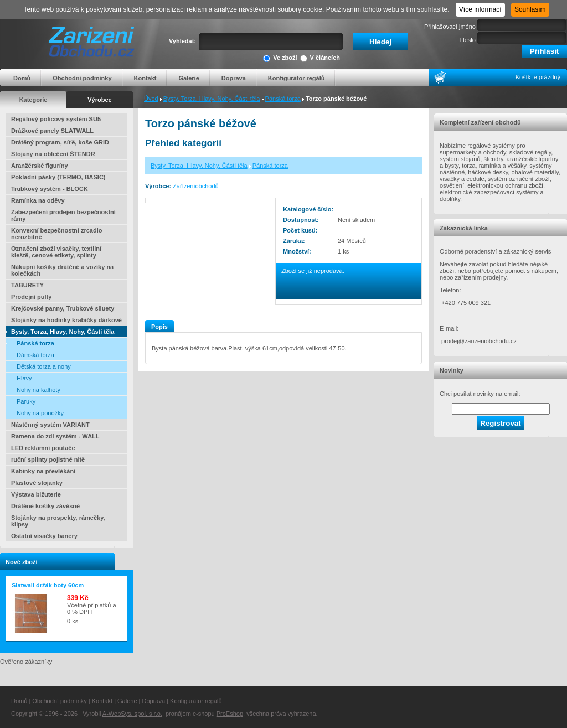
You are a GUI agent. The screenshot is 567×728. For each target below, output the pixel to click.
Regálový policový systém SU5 (56, 119)
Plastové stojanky (37, 483)
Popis (159, 327)
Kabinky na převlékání (43, 471)
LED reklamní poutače (43, 448)
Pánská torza (283, 99)
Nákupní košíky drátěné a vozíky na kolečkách (62, 270)
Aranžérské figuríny (40, 166)
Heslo (468, 40)
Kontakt (145, 78)
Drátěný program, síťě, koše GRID (60, 142)
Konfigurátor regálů (297, 78)
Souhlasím (530, 9)
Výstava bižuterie (36, 494)
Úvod (151, 99)
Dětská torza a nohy (44, 366)
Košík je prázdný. (539, 77)
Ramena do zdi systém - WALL (55, 436)
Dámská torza (35, 355)
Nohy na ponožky (40, 413)
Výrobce (99, 100)
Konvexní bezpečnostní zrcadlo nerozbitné (56, 234)
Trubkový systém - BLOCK (50, 189)
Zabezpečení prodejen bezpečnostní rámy (63, 215)
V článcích (320, 58)
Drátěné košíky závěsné (45, 506)
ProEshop (230, 714)
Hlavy (24, 378)
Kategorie (33, 100)
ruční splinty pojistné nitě (48, 459)
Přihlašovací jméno (450, 27)
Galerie (189, 78)
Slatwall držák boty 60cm (48, 585)
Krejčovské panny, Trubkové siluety (63, 308)
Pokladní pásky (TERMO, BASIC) (58, 177)
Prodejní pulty (31, 297)
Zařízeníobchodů (196, 186)
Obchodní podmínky (82, 78)
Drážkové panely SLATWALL (52, 131)
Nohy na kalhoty (38, 390)
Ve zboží (280, 58)
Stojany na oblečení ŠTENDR (53, 154)
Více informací (480, 9)
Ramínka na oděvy (38, 200)
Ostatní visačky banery (44, 536)
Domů (22, 78)
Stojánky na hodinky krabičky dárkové (66, 320)
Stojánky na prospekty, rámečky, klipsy (58, 521)
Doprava (234, 78)
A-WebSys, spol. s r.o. (132, 714)
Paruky (26, 401)
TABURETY (27, 285)
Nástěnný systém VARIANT (50, 425)
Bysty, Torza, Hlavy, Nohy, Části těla (212, 99)
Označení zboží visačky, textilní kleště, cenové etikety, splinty (56, 252)
